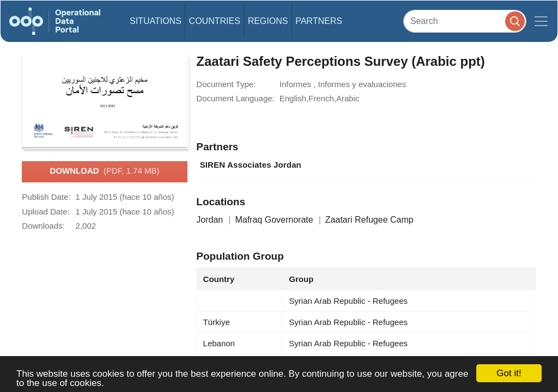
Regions (268, 21)
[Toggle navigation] (541, 21)
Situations (156, 21)
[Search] (465, 21)
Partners (319, 21)
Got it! (509, 373)
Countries (215, 21)
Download (105, 171)
